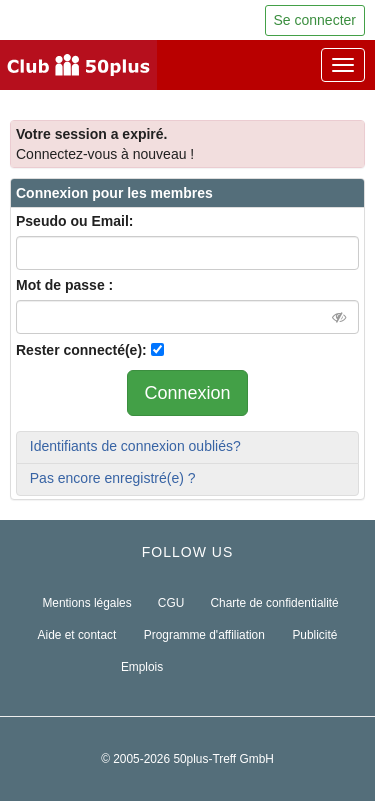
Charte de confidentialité (274, 603)
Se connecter (315, 20)
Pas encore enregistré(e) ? (113, 478)
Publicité (314, 635)
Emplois (142, 667)
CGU (171, 603)
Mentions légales (86, 603)
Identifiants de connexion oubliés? (135, 446)
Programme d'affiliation (204, 635)
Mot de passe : (64, 285)
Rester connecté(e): (81, 350)
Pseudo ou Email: (74, 221)
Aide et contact (77, 635)
